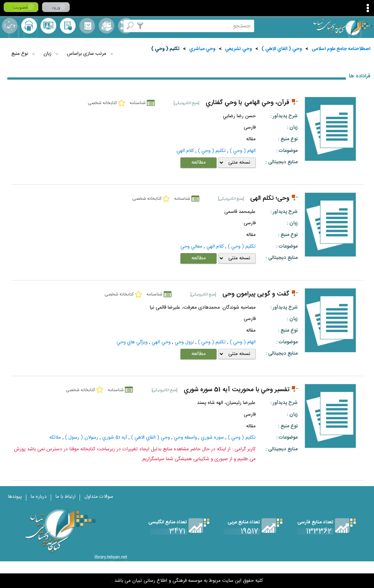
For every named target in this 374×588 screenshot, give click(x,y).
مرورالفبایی (87, 26)
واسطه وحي (185, 438)
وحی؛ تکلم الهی (270, 198)
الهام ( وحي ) (243, 151)
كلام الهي (185, 151)
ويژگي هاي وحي (132, 342)
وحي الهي (161, 342)
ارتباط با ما (66, 497)
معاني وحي (191, 247)
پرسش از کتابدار (48, 26)
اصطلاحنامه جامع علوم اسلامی (341, 49)
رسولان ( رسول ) (82, 438)
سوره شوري (212, 438)
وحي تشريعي (238, 49)
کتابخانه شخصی (68, 26)
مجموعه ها (106, 26)
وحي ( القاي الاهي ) (282, 49)
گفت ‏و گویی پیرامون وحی (256, 294)
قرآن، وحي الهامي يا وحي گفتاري (247, 103)
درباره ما (39, 497)
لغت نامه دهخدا (10, 26)
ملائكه (55, 438)
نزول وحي (184, 342)
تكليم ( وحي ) (165, 49)
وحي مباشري (202, 49)
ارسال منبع (29, 26)
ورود (56, 7)
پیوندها (15, 497)
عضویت (21, 7)
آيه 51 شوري (115, 438)
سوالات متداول (99, 497)
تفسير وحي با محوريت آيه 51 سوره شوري (236, 390)
